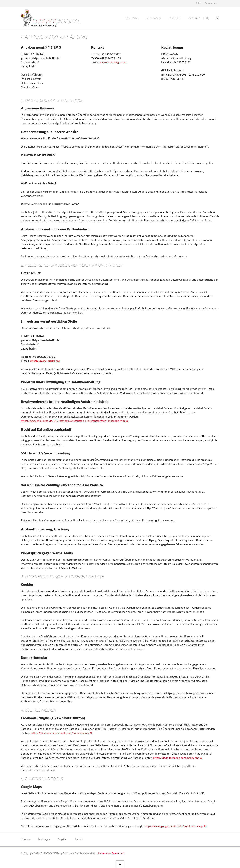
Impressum (104, 853)
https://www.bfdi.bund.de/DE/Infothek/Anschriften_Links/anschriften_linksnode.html (73, 421)
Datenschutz (118, 853)
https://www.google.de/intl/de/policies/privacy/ (174, 826)
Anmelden (210, 3)
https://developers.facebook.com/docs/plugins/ (60, 733)
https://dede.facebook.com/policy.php (176, 758)
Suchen (207, 18)
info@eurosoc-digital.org (113, 63)
